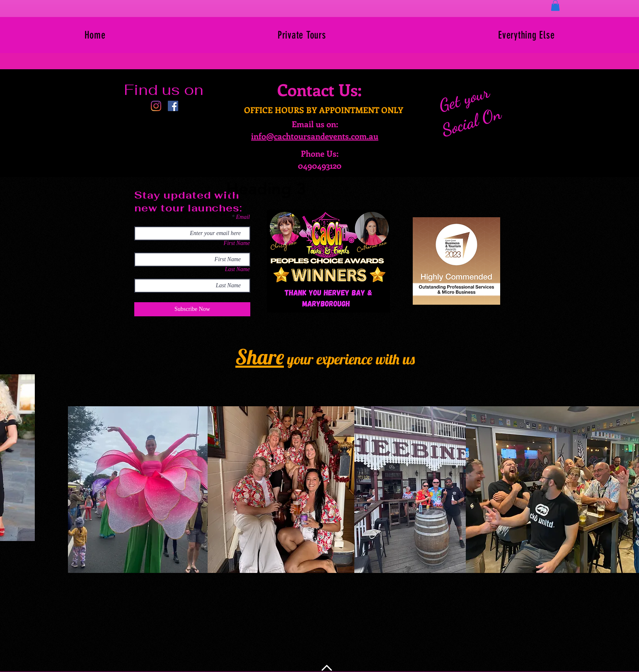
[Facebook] (173, 106)
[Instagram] (156, 106)
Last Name (237, 269)
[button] (555, 5)
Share (260, 357)
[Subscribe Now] (192, 309)
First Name (237, 243)
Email (243, 217)
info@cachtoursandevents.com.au (315, 136)
